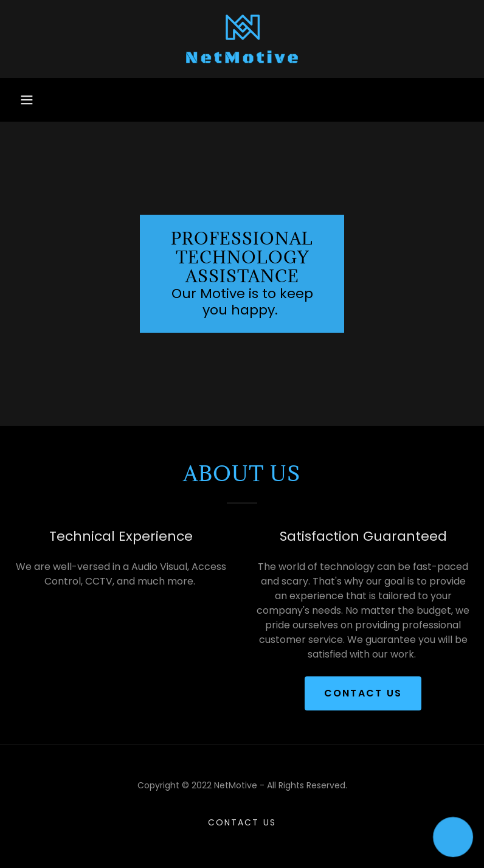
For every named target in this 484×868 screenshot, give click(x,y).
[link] (242, 39)
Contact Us (363, 693)
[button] (27, 100)
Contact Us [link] (242, 822)
